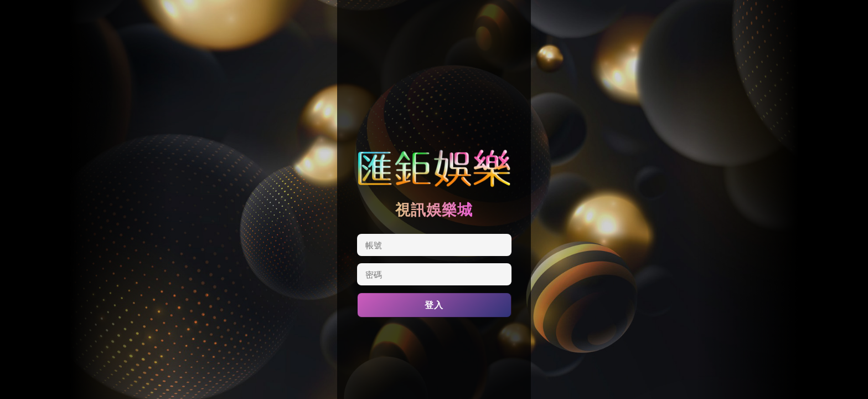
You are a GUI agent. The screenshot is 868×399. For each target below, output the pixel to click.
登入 (434, 305)
